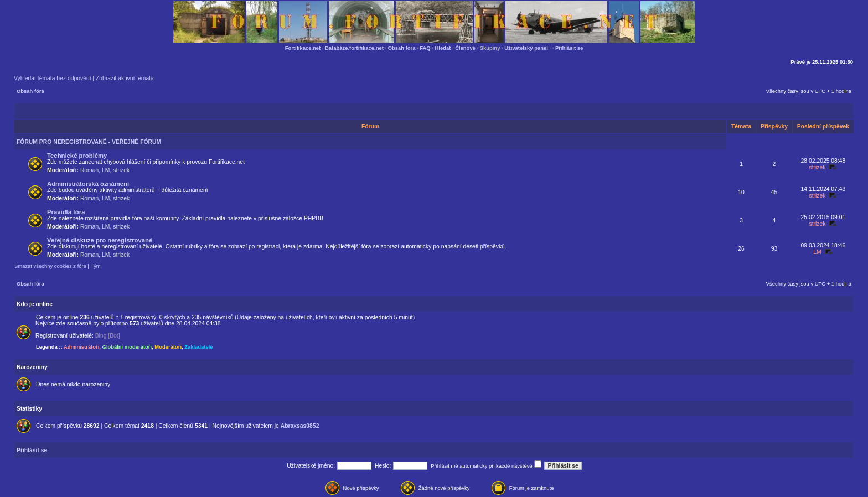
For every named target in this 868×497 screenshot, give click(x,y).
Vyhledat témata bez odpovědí (53, 78)
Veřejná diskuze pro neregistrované (100, 240)
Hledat (443, 48)
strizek (121, 170)
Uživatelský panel (526, 48)
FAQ (425, 48)
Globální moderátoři (127, 347)
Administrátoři (81, 347)
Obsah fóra (402, 48)
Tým (95, 266)
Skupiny (490, 48)
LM (106, 170)
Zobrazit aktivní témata (125, 78)
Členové (465, 48)
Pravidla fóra (66, 212)
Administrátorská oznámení (88, 184)
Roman (89, 170)
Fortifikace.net (303, 48)
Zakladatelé (198, 347)
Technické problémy (77, 156)
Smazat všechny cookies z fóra (50, 266)
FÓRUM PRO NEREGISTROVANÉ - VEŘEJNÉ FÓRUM (89, 142)
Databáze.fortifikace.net (354, 48)
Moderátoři (168, 347)
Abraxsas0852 (300, 426)
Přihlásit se (569, 48)
